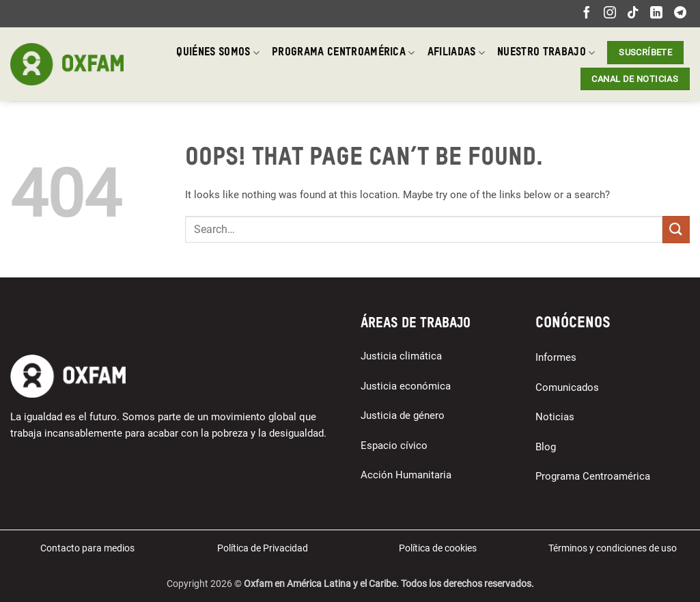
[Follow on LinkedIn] (656, 14)
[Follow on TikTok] (633, 14)
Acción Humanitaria (406, 475)
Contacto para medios (87, 548)
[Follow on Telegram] (680, 14)
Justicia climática (401, 356)
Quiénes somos (218, 53)
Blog (546, 447)
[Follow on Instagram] (610, 14)
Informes (556, 357)
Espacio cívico (394, 446)
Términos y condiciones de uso (613, 548)
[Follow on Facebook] (587, 14)
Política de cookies (438, 548)
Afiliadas (456, 53)
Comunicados (567, 387)
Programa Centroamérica (344, 53)
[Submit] (676, 229)
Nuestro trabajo (546, 53)
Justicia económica (406, 386)
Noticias (555, 417)
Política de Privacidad (263, 548)
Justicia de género (403, 415)
